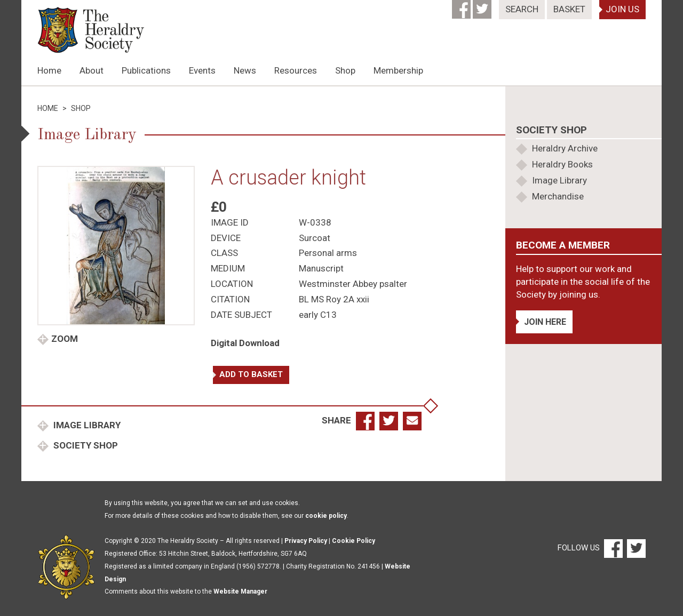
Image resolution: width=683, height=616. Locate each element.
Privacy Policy (306, 541)
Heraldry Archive (565, 148)
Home (49, 70)
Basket (569, 9)
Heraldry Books (562, 164)
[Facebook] (462, 6)
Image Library (86, 425)
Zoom (65, 339)
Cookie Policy (354, 541)
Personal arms (328, 253)
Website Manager (240, 591)
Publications (146, 70)
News (245, 70)
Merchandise (558, 196)
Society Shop (85, 445)
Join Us (622, 9)
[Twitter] (483, 6)
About (92, 70)
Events (202, 70)
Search (522, 9)
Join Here (545, 322)
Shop (345, 70)
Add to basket (251, 374)
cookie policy (326, 516)
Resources (296, 70)
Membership (398, 70)
